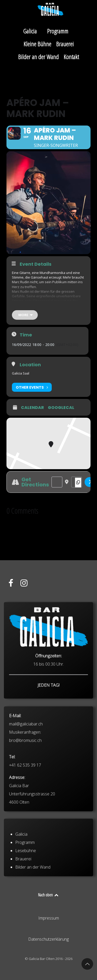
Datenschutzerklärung (48, 939)
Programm (25, 864)
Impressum (49, 918)
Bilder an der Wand (33, 889)
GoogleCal (61, 408)
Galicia (21, 856)
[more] (25, 315)
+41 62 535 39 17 (25, 805)
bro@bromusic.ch (25, 780)
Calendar (32, 408)
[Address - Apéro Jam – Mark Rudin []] (57, 482)
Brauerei (23, 881)
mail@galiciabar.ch (26, 764)
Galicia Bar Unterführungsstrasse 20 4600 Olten (32, 834)
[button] (87, 964)
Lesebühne (26, 872)
